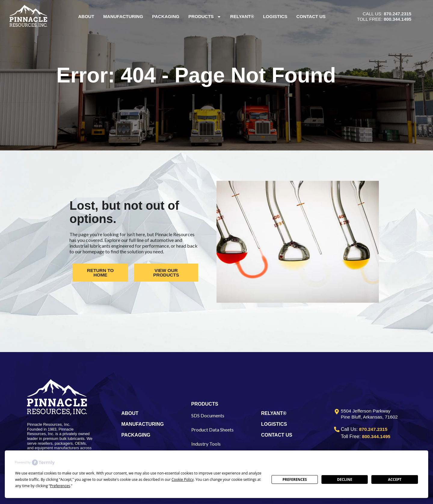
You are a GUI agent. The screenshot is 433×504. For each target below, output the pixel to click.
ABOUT (130, 413)
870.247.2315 (398, 14)
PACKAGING (136, 435)
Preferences (295, 479)
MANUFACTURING (142, 424)
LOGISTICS (274, 424)
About (86, 16)
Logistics (275, 16)
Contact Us (311, 16)
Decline (345, 479)
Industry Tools (206, 444)
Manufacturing (123, 16)
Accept (395, 479)
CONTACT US (277, 435)
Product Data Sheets (212, 430)
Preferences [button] (60, 486)
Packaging (166, 16)
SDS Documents (208, 415)
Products (205, 17)
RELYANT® (274, 413)
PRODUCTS (205, 404)
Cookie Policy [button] (182, 479)
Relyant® (242, 16)
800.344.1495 (398, 19)
